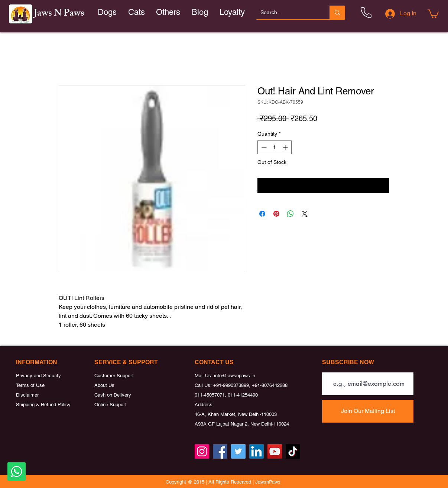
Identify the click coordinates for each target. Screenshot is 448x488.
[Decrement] (263, 147)
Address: (204, 405)
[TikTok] (293, 451)
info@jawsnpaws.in (235, 376)
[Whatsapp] (17, 471)
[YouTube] (275, 451)
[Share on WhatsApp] (290, 214)
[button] (137, 12)
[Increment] (286, 147)
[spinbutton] (275, 147)
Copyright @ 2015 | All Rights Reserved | (210, 482)
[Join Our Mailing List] (368, 411)
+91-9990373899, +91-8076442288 (250, 385)
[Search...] (287, 12)
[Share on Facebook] (262, 214)
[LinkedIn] (257, 451)
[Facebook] (220, 451)
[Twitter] (238, 451)
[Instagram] (202, 451)
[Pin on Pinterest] (276, 214)
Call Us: (204, 385)
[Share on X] (305, 214)
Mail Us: (204, 376)
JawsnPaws (268, 482)
